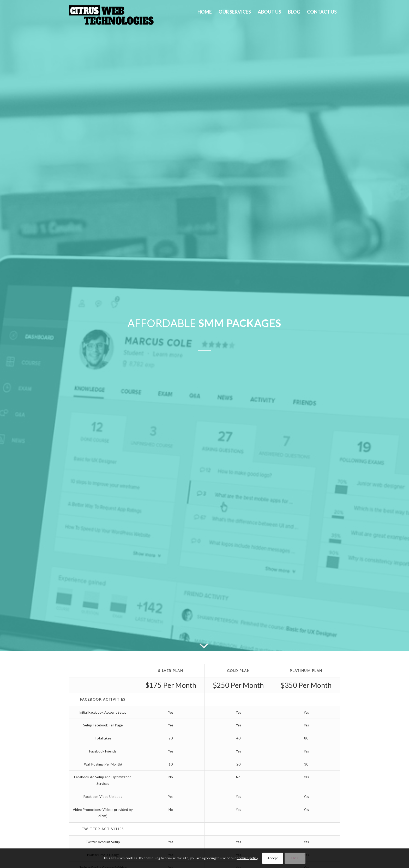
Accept (273, 858)
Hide (295, 858)
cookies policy (247, 858)
